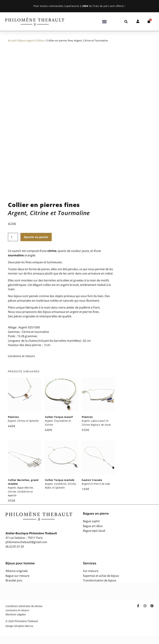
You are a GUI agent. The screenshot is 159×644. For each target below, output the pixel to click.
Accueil (12, 41)
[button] (104, 22)
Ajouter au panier (36, 237)
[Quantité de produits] (13, 237)
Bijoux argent (26, 41)
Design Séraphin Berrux (19, 626)
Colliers (40, 41)
